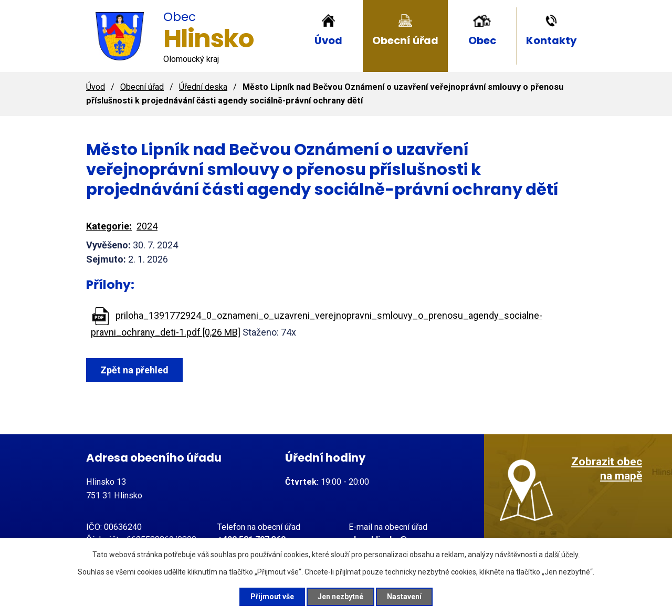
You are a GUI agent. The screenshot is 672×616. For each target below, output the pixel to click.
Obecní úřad (405, 40)
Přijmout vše (272, 597)
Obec (482, 40)
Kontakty (552, 40)
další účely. (562, 555)
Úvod (328, 40)
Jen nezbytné (340, 597)
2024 (147, 226)
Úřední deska (203, 87)
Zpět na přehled (134, 370)
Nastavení (404, 597)
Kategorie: (109, 226)
